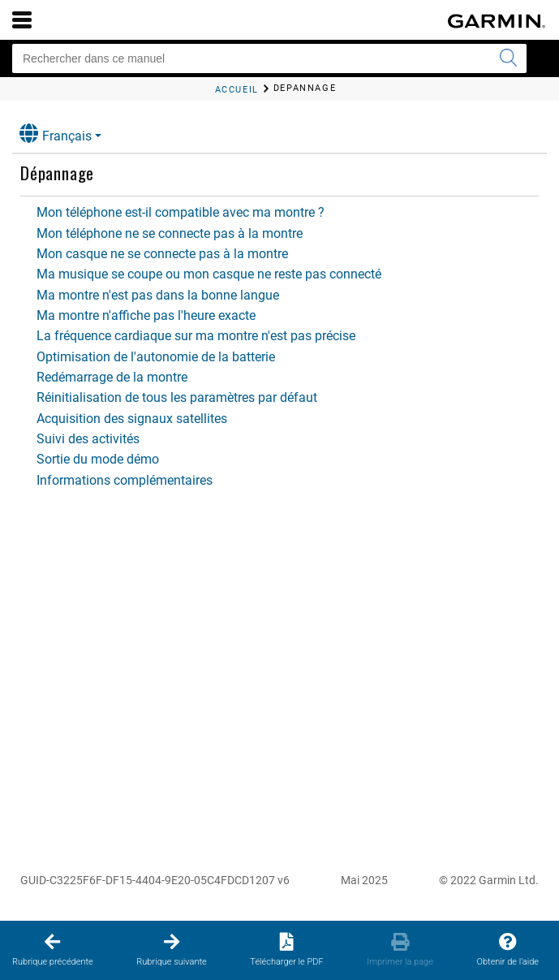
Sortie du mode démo (98, 459)
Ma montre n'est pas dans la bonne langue (158, 295)
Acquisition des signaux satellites (132, 419)
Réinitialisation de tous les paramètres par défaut (177, 397)
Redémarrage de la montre (112, 377)
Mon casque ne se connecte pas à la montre (162, 254)
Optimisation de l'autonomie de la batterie (156, 357)
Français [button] (56, 134)
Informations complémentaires (125, 480)
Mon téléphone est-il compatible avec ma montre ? (181, 212)
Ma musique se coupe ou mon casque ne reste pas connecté (209, 274)
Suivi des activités (88, 439)
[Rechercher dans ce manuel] (269, 58)
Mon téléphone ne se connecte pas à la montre (170, 233)
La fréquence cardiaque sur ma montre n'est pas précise (196, 336)
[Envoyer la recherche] (508, 58)
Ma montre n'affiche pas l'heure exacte (146, 315)
